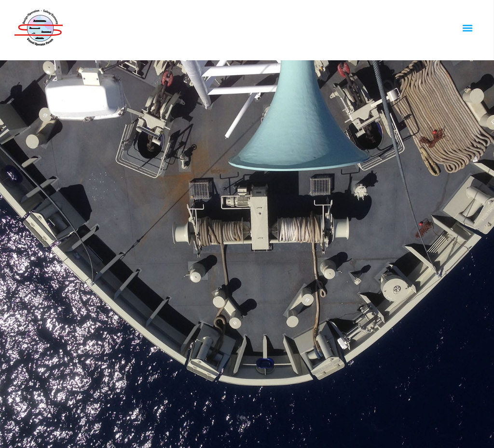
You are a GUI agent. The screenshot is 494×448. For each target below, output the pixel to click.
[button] (467, 28)
